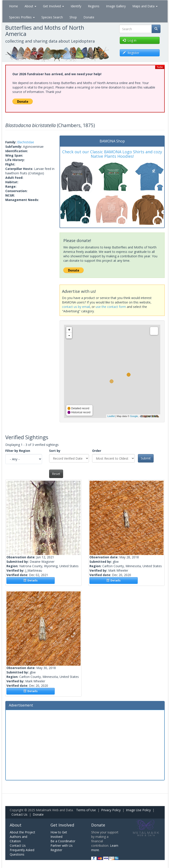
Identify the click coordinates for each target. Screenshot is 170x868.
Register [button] (131, 53)
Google (134, 416)
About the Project (22, 832)
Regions (94, 6)
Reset (56, 474)
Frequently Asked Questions (22, 852)
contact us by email (76, 307)
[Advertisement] (85, 744)
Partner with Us (62, 845)
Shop (73, 17)
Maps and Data (145, 6)
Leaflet (111, 416)
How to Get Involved (59, 834)
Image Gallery (116, 6)
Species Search (52, 17)
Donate (89, 17)
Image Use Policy (138, 810)
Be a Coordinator (63, 841)
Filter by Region (18, 451)
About (30, 6)
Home (14, 6)
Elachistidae (26, 142)
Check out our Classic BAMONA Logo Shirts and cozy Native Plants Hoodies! (112, 154)
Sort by (55, 451)
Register (56, 850)
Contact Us (19, 814)
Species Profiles (22, 17)
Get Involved (53, 6)
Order (97, 451)
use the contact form (111, 307)
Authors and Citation (18, 839)
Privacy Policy (111, 810)
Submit (146, 458)
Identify (76, 6)
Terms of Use (86, 810)
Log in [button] (129, 40)
